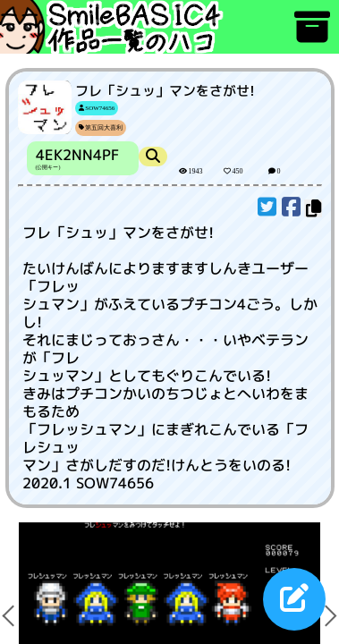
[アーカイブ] (312, 35)
